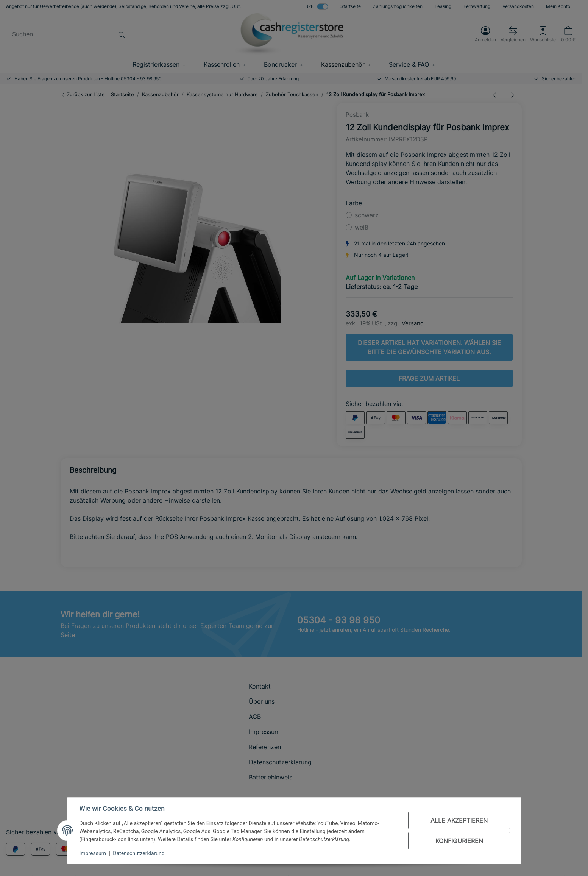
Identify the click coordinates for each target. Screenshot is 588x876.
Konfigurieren (459, 841)
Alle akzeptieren (459, 820)
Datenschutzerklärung (139, 853)
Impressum (93, 853)
